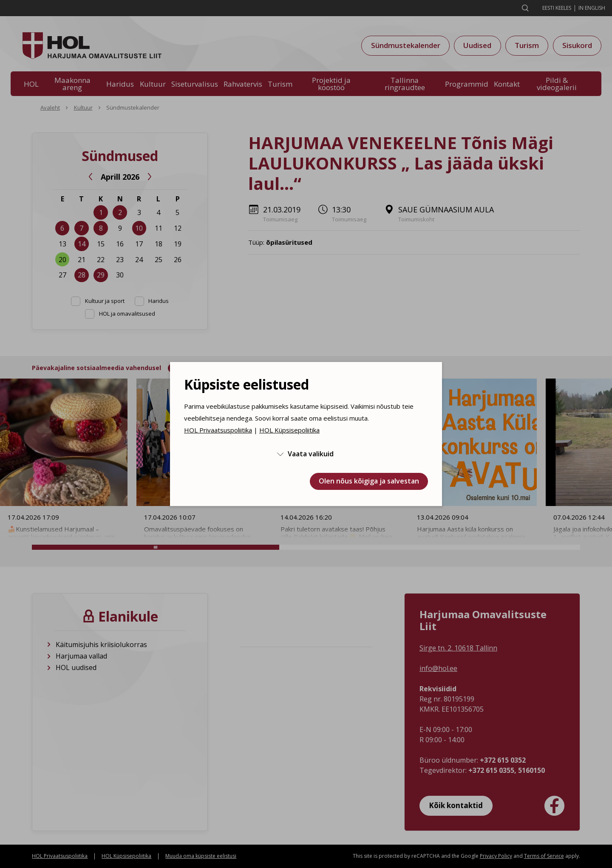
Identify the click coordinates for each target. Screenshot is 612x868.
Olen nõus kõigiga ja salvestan (369, 481)
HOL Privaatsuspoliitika (218, 430)
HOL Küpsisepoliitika (289, 430)
